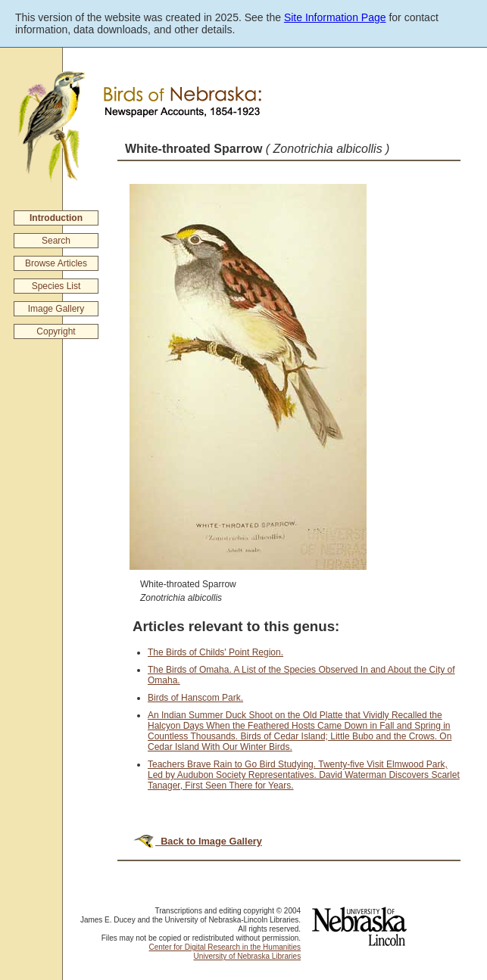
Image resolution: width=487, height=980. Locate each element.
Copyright (56, 331)
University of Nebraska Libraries (247, 956)
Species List (56, 286)
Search (56, 241)
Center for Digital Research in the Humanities (225, 947)
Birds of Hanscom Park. (195, 698)
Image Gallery (56, 309)
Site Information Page (335, 17)
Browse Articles (56, 263)
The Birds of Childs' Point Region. (215, 652)
